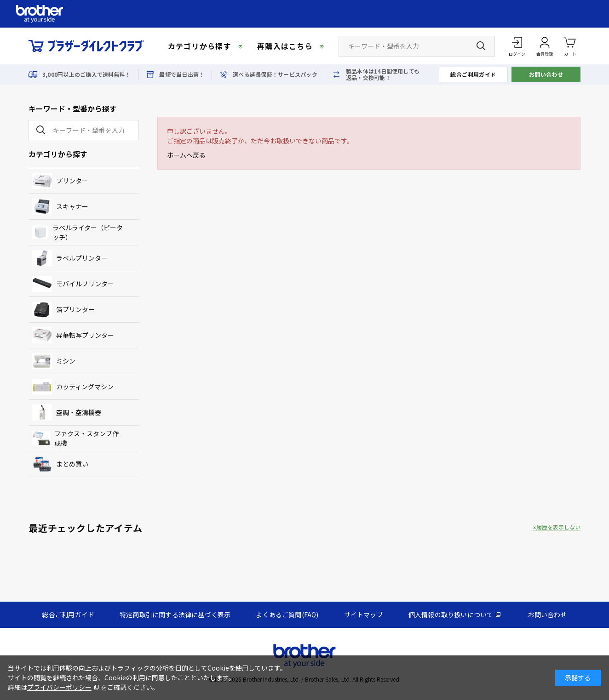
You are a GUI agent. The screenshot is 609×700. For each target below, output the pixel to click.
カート (570, 46)
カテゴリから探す (200, 46)
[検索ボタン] (481, 46)
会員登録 (545, 54)
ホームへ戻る (186, 155)
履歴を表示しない (558, 527)
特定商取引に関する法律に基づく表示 (175, 615)
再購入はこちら (285, 46)
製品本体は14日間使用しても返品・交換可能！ (383, 74)
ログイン (517, 54)
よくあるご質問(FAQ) (287, 615)
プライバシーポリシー (59, 687)
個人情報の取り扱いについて (451, 615)
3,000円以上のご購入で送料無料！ (86, 74)
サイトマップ (364, 615)
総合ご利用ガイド (473, 74)
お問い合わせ (546, 74)
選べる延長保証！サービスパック (275, 74)
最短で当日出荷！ (182, 74)
